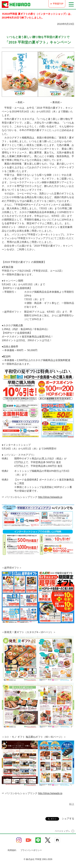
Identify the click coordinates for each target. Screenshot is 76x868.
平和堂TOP (58, 4)
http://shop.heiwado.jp (50, 497)
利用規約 (12, 850)
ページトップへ (62, 831)
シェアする (68, 818)
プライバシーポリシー (31, 850)
